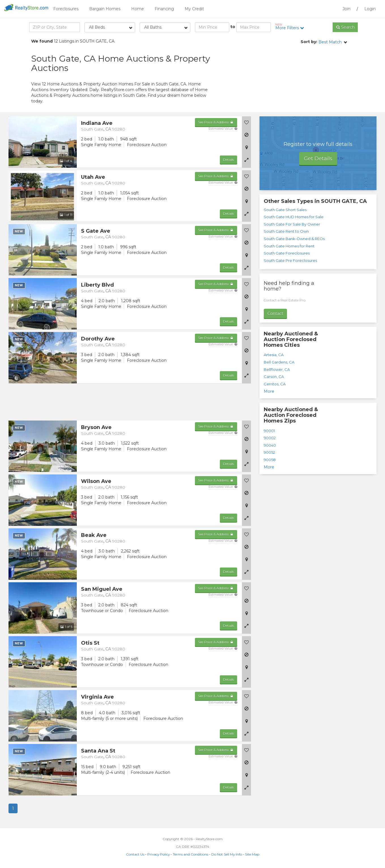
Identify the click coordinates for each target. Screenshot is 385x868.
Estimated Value (223, 129)
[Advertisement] (303, 78)
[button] (246, 160)
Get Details (318, 159)
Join (346, 9)
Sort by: (309, 42)
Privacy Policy (159, 854)
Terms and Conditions (191, 854)
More (269, 391)
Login (370, 9)
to (233, 27)
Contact (275, 314)
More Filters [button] (292, 27)
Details (228, 160)
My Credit (194, 9)
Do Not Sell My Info (227, 854)
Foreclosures (66, 9)
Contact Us (135, 854)
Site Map (252, 854)
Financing (164, 9)
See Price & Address (216, 122)
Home (138, 9)
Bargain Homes (105, 9)
